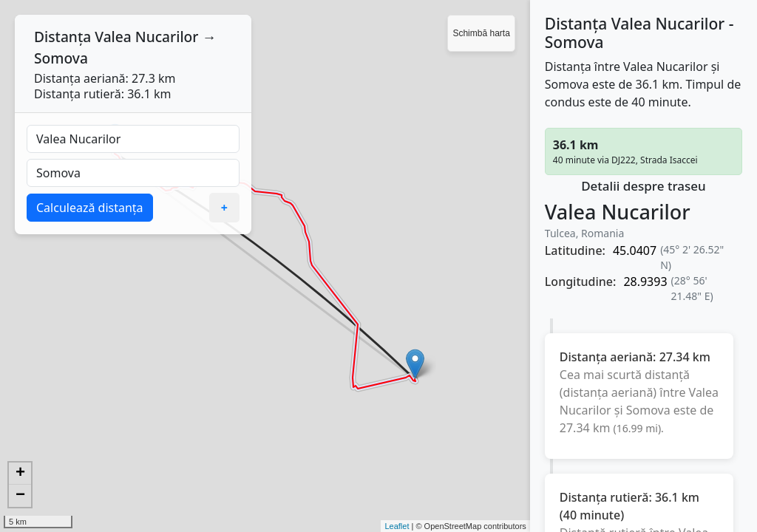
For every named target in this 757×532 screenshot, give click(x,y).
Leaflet (397, 526)
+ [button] (20, 474)
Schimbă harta (481, 33)
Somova (61, 58)
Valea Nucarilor (146, 37)
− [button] (20, 496)
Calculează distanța (90, 208)
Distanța (62, 37)
